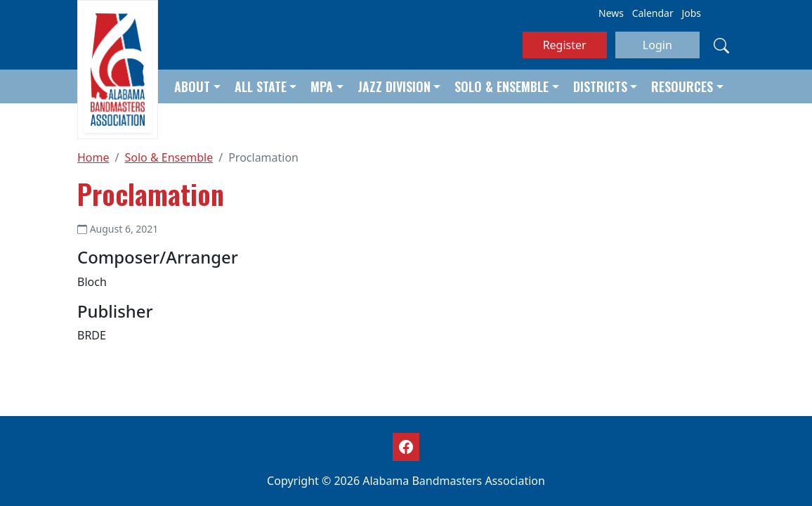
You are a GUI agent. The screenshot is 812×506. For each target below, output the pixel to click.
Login (657, 45)
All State (261, 86)
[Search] (721, 45)
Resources (682, 86)
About (192, 86)
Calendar (653, 13)
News (611, 13)
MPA (322, 86)
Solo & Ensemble (502, 86)
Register (565, 45)
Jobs (691, 13)
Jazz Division (394, 86)
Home (93, 157)
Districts (600, 86)
